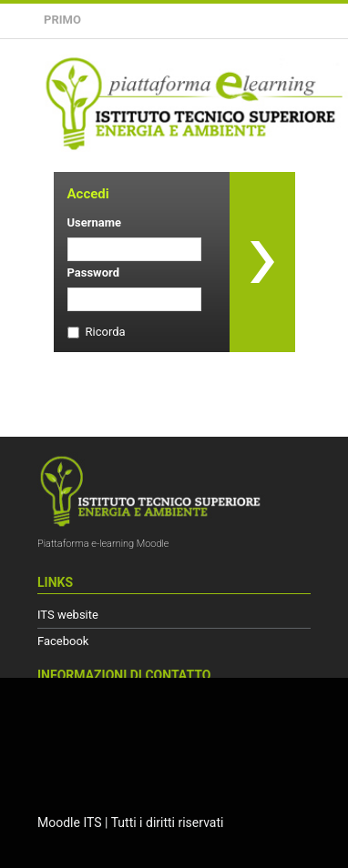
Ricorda (106, 332)
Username (95, 222)
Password (93, 273)
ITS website (68, 615)
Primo (62, 20)
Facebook (63, 641)
